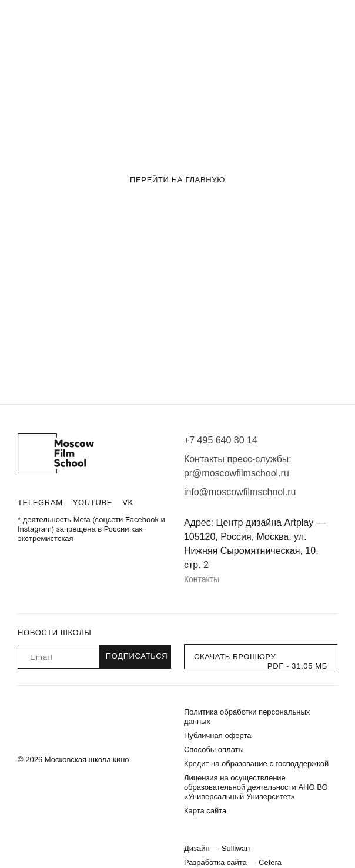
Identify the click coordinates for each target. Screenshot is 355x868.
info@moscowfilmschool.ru (240, 492)
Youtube (93, 503)
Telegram (40, 503)
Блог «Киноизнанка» (241, 20)
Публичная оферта (218, 735)
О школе (110, 20)
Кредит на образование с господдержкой (256, 764)
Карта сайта (205, 811)
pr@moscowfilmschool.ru (237, 473)
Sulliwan (236, 848)
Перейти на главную (177, 180)
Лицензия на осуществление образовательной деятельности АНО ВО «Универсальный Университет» (256, 787)
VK (128, 503)
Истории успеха (165, 20)
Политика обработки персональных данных (247, 717)
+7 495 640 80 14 (221, 440)
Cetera (270, 862)
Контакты (202, 579)
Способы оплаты (214, 750)
